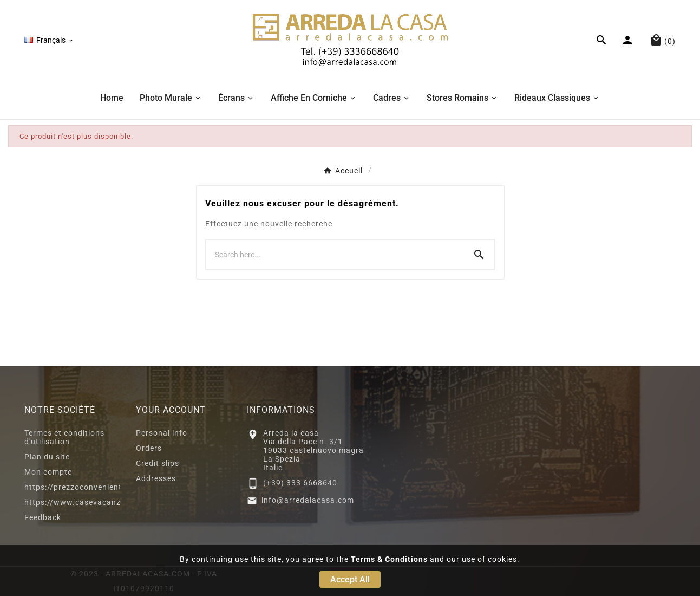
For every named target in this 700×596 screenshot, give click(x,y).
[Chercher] (335, 255)
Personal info (162, 433)
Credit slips (158, 463)
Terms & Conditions (389, 559)
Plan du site (47, 457)
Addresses (156, 478)
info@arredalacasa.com (308, 500)
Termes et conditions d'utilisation (64, 437)
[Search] (479, 255)
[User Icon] (629, 40)
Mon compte (48, 472)
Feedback (43, 517)
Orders (149, 448)
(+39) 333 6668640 (300, 483)
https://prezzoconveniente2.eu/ (86, 487)
